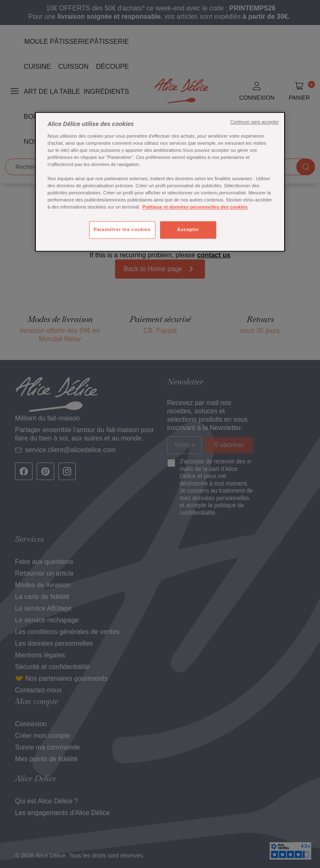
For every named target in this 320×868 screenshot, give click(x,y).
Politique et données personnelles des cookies (195, 207)
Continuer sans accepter (255, 122)
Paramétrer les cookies (122, 230)
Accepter (188, 230)
